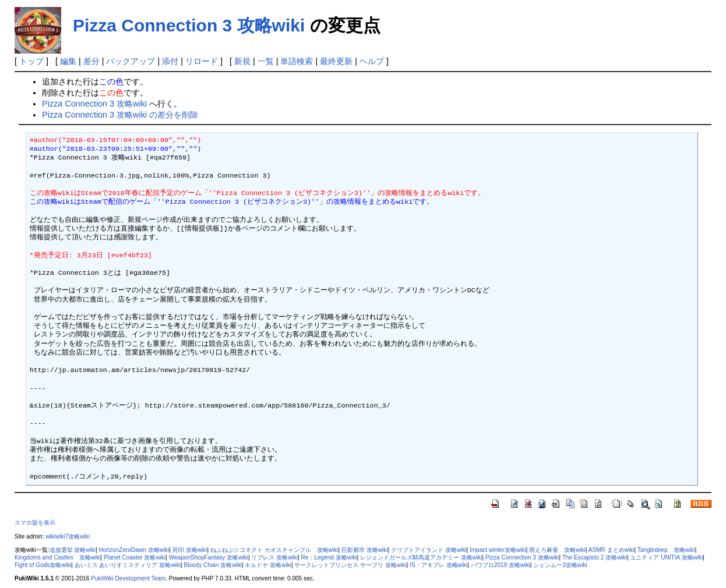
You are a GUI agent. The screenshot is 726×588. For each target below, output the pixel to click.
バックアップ (131, 61)
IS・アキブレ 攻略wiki (438, 565)
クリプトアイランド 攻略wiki (429, 550)
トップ (31, 61)
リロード (202, 61)
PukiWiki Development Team (128, 578)
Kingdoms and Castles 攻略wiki (58, 557)
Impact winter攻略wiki (498, 550)
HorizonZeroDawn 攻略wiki (134, 550)
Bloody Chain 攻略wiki (213, 565)
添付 (170, 61)
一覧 (266, 61)
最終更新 (336, 61)
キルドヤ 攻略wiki (268, 565)
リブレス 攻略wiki (274, 557)
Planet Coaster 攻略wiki (135, 557)
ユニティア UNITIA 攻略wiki (666, 557)
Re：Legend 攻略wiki (329, 557)
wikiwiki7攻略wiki (68, 536)
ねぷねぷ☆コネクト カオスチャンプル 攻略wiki (274, 550)
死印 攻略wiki (190, 550)
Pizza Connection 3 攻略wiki (189, 25)
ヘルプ (372, 61)
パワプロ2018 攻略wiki (501, 565)
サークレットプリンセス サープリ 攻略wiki (350, 565)
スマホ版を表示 (35, 523)
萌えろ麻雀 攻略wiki (557, 550)
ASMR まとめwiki (612, 550)
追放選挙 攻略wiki (73, 550)
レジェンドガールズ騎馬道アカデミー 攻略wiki (421, 557)
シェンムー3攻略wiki (560, 565)
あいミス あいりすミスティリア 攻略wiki (128, 565)
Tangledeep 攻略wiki (666, 550)
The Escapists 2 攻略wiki (595, 557)
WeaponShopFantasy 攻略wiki (209, 557)
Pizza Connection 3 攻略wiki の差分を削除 (120, 115)
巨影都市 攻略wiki (365, 550)
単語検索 (297, 61)
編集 (68, 61)
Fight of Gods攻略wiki (43, 565)
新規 (242, 61)
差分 (91, 61)
